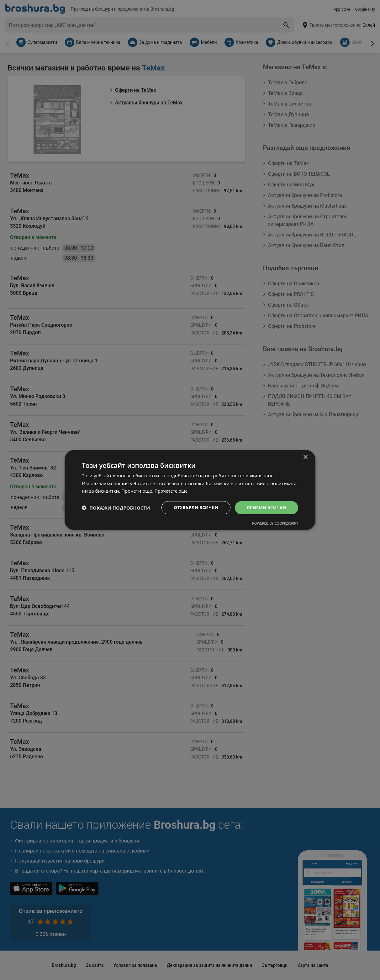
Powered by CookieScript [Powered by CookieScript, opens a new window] (275, 524)
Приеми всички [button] (265, 508)
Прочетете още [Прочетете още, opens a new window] (172, 490)
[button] (116, 508)
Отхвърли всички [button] (193, 508)
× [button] (305, 457)
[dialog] (190, 490)
